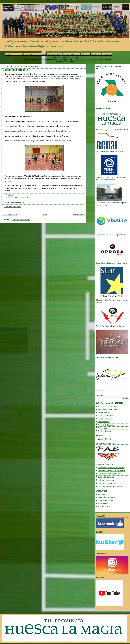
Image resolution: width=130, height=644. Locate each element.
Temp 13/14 (24, 197)
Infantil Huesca (103, 422)
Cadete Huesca (104, 413)
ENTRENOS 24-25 (31, 54)
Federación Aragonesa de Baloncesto (112, 471)
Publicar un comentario (12, 207)
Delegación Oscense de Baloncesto (111, 468)
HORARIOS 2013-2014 (17, 70)
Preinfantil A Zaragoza (106, 416)
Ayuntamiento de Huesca (107, 497)
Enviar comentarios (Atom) (21, 220)
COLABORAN (107, 54)
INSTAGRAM (96, 54)
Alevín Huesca (103, 428)
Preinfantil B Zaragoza (106, 419)
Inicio (45, 215)
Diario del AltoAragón (106, 500)
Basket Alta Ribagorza (106, 477)
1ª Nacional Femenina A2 (107, 406)
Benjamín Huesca (104, 431)
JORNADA (42, 54)
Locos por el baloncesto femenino (110, 486)
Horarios (16, 197)
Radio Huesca (103, 504)
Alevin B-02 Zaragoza (106, 425)
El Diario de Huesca (105, 507)
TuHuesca (102, 494)
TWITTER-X (86, 54)
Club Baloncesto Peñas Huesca (109, 474)
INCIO (7, 54)
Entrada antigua (79, 215)
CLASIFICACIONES (54, 54)
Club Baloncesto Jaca (106, 480)
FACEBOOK (76, 54)
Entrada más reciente (9, 215)
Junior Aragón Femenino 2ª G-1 (109, 409)
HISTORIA (67, 54)
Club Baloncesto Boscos (107, 483)
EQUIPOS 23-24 (17, 54)
